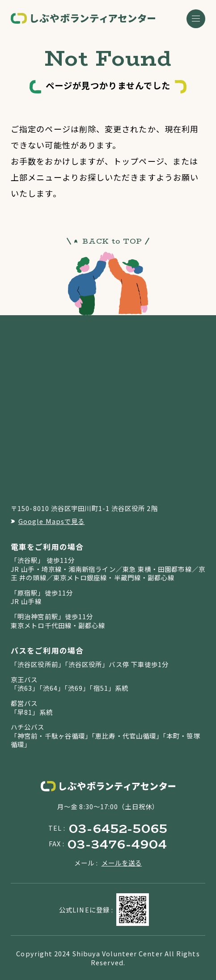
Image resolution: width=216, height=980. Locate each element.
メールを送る (122, 863)
